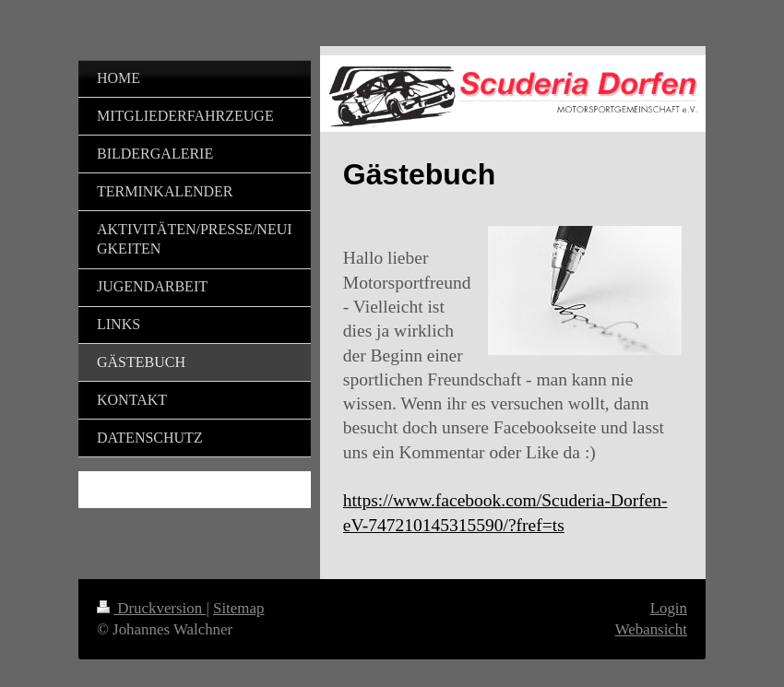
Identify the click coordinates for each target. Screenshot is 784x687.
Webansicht (651, 629)
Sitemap (238, 608)
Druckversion (151, 608)
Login (669, 608)
